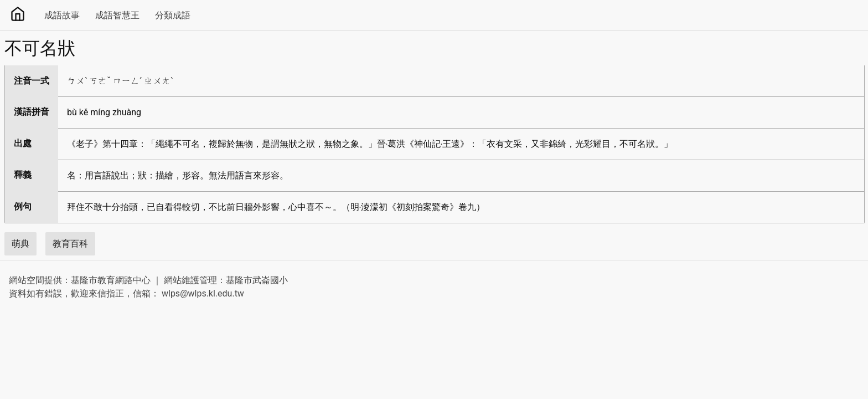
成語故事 (62, 15)
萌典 (20, 244)
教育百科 (70, 244)
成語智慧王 (117, 15)
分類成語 (173, 15)
